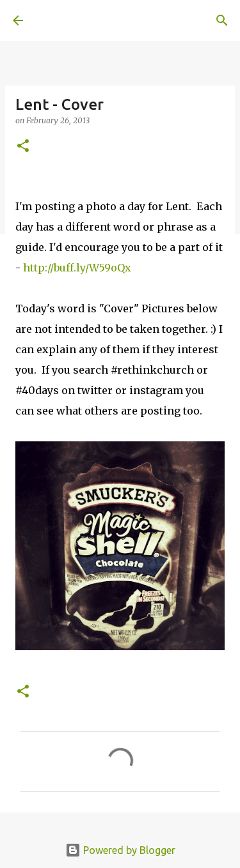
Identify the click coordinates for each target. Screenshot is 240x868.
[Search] (222, 20)
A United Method (77, 20)
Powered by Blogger (120, 850)
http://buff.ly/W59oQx (77, 268)
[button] (23, 147)
